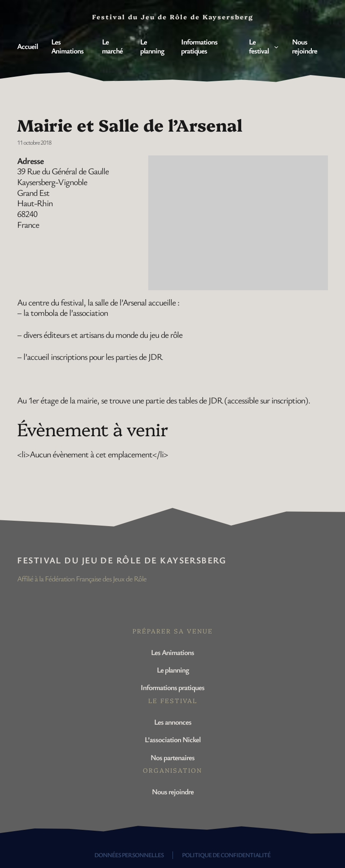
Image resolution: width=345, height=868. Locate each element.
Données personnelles (129, 855)
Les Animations (172, 652)
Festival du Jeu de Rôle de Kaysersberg (122, 560)
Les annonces (173, 722)
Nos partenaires (172, 757)
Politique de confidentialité (226, 855)
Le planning (173, 670)
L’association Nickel (172, 739)
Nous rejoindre (173, 791)
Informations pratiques (172, 687)
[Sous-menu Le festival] (276, 46)
